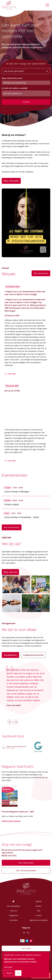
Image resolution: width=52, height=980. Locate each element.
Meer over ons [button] (10, 572)
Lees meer (10, 374)
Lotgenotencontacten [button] (33, 655)
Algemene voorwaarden (39, 920)
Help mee (26, 948)
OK (18, 973)
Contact (39, 915)
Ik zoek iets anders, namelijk (15, 88)
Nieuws (39, 906)
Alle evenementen (12, 527)
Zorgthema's (14, 915)
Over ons (14, 911)
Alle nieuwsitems (41, 273)
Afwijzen (9, 973)
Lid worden (13, 920)
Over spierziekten (26, 863)
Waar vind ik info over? (12, 78)
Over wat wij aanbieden (26, 870)
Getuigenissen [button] (10, 655)
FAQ (39, 911)
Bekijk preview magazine (11, 821)
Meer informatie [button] (11, 181)
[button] (10, 722)
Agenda (39, 901)
